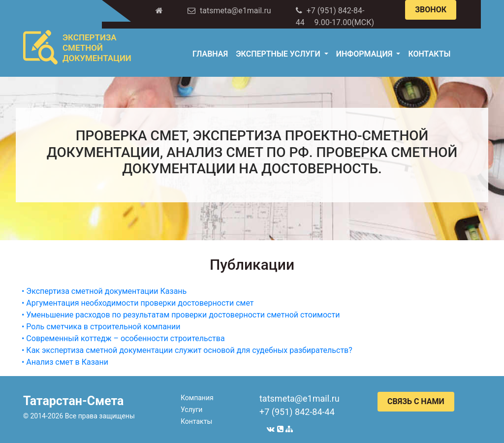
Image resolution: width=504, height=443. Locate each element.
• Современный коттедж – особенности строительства (123, 338)
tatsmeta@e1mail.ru (299, 398)
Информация (365, 54)
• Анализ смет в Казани (65, 362)
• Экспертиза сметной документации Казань (104, 291)
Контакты (429, 54)
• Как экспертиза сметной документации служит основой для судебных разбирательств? (187, 350)
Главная (210, 54)
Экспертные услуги (279, 54)
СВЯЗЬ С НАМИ (416, 401)
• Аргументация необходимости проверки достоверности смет (138, 303)
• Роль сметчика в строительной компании (101, 327)
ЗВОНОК (431, 10)
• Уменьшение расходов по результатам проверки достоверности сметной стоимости (181, 315)
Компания (197, 398)
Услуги (191, 410)
